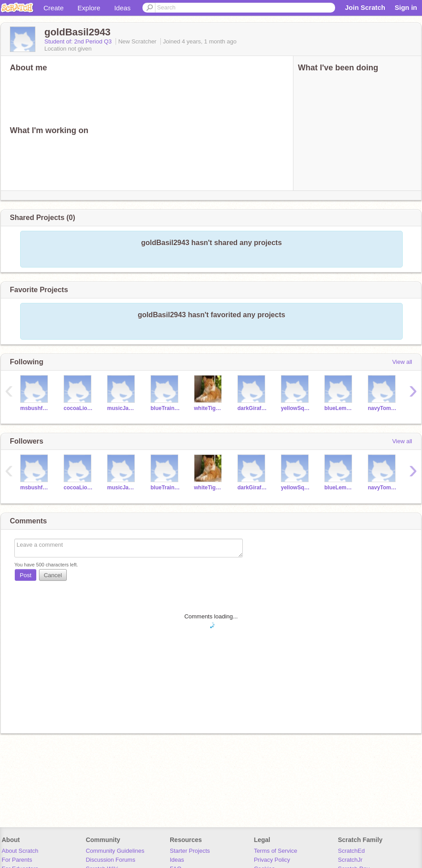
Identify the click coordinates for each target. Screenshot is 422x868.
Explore (89, 8)
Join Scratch (365, 7)
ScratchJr (350, 860)
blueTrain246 (166, 408)
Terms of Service (276, 851)
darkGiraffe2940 (252, 408)
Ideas (123, 8)
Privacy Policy (272, 860)
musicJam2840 (122, 408)
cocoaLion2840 (79, 408)
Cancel (53, 575)
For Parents (17, 860)
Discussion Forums (110, 860)
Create (54, 8)
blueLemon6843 (339, 408)
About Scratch (20, 851)
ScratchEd (351, 851)
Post (26, 575)
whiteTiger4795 (209, 408)
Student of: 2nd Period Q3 (79, 41)
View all (402, 362)
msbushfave (35, 408)
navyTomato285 (383, 408)
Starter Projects (190, 851)
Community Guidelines (115, 851)
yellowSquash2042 (296, 408)
